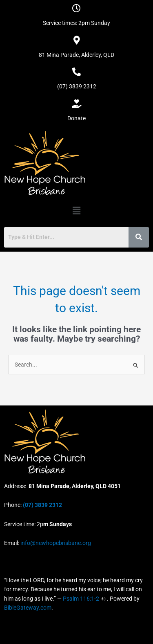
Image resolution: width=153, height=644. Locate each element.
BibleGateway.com (28, 608)
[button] (76, 211)
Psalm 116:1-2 (81, 599)
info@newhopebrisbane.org (55, 543)
